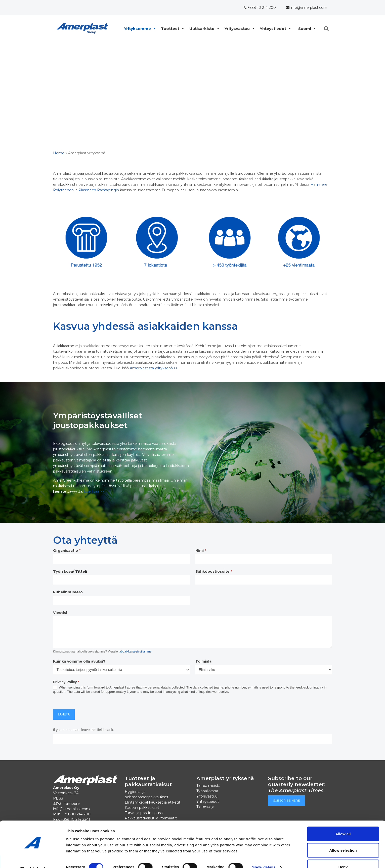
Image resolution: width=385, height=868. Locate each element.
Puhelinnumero (68, 592)
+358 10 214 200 (260, 8)
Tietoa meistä (208, 786)
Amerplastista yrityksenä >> (154, 368)
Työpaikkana (207, 791)
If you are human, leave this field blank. (84, 730)
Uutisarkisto (203, 29)
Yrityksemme (139, 29)
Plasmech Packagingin (99, 190)
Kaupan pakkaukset (142, 808)
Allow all (343, 822)
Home (59, 153)
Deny (343, 855)
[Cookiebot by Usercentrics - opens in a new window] (33, 858)
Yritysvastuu (238, 29)
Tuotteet (171, 29)
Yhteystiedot (274, 29)
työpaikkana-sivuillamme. (136, 652)
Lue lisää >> (94, 491)
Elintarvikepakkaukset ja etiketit (153, 802)
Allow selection (343, 838)
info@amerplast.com (307, 8)
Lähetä (64, 714)
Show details (264, 855)
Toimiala (203, 661)
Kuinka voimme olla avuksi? (79, 661)
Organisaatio (67, 551)
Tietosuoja (205, 807)
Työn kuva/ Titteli (70, 571)
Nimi (201, 551)
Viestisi (60, 613)
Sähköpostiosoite (214, 571)
